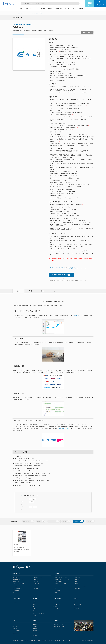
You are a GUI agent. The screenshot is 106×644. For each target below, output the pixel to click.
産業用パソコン (16, 582)
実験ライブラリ (78, 315)
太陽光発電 (78, 588)
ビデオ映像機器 (16, 590)
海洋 (34, 611)
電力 (34, 606)
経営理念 (35, 624)
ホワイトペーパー (57, 604)
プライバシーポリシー (42, 640)
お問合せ (56, 621)
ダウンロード (78, 521)
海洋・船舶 (78, 579)
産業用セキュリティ (38, 577)
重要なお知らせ (77, 602)
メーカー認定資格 (16, 631)
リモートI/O (37, 584)
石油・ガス (78, 577)
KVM (13, 593)
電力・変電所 (57, 590)
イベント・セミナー (78, 604)
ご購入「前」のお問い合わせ (59, 624)
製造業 (77, 584)
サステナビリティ (66, 640)
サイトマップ (15, 640)
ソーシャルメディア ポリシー (55, 640)
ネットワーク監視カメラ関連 (18, 584)
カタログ (55, 602)
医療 (56, 588)
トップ (14, 13)
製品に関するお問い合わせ (61, 275)
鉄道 (76, 582)
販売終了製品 (15, 628)
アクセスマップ (36, 633)
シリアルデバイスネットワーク (81, 586)
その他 (34, 615)
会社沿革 (35, 631)
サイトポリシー (23, 640)
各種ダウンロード (16, 626)
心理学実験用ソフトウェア (42, 13)
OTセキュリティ (58, 593)
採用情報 (35, 635)
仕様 (30, 291)
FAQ (54, 291)
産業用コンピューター (59, 582)
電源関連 (36, 586)
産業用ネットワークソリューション (62, 579)
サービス (36, 588)
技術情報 (50, 9)
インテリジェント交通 (59, 586)
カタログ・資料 (59, 9)
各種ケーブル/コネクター (18, 588)
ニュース (67, 9)
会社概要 (35, 628)
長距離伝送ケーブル (16, 586)
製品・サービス (24, 9)
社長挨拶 (35, 626)
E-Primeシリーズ (83, 269)
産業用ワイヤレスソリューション (61, 577)
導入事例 (43, 9)
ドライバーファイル (57, 611)
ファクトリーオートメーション (19, 602)
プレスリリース (77, 606)
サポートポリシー (32, 640)
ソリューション (34, 9)
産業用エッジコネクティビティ (61, 584)
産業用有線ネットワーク (17, 577)
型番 (42, 291)
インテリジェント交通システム (39, 613)
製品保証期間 (15, 633)
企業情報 (81, 9)
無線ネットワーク (38, 579)
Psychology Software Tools (22, 24)
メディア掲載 (77, 609)
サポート (74, 9)
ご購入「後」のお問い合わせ (59, 626)
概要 (18, 291)
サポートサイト (63, 429)
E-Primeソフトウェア (55, 13)
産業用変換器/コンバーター (18, 579)
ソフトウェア (30, 13)
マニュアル (56, 609)
